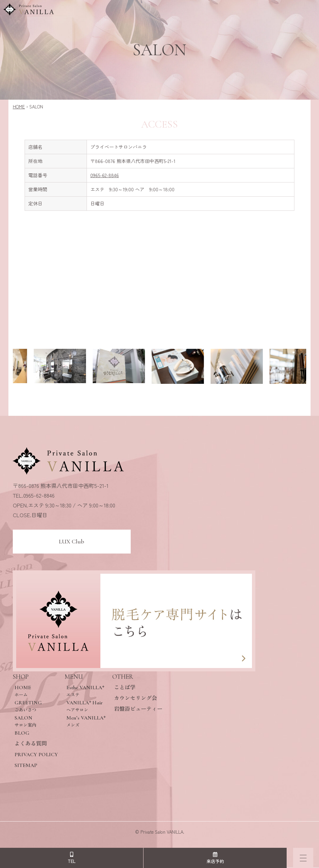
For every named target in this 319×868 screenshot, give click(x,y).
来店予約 (215, 858)
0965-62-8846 (105, 175)
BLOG (22, 733)
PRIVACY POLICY (36, 755)
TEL (72, 858)
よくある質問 (31, 744)
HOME (19, 107)
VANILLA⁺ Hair (86, 706)
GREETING (36, 706)
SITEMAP (26, 765)
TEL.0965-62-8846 (34, 495)
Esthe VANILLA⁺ (86, 691)
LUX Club (72, 541)
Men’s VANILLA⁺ (86, 721)
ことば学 (125, 688)
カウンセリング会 (135, 698)
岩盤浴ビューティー (138, 709)
